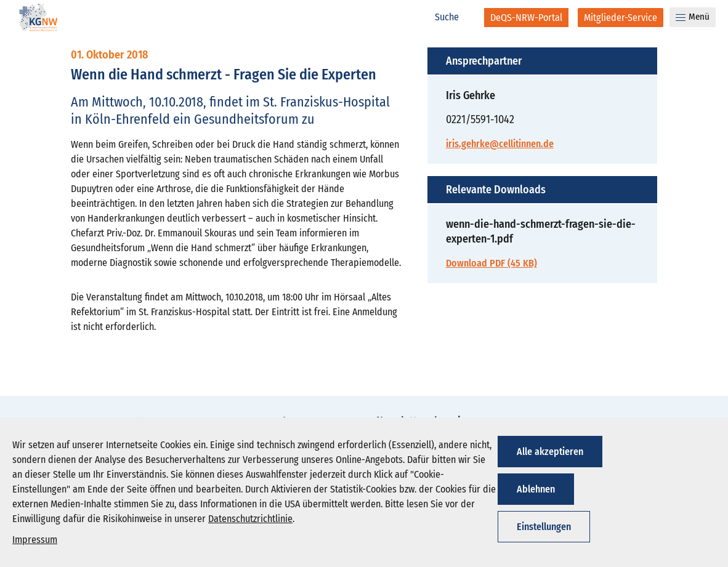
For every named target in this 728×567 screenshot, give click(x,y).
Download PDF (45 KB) (491, 263)
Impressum (35, 540)
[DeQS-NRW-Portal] (526, 18)
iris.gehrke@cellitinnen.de (500, 144)
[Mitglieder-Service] (621, 18)
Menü (693, 17)
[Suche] (453, 17)
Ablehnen (536, 489)
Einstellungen (544, 527)
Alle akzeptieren (550, 452)
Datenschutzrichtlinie (250, 519)
